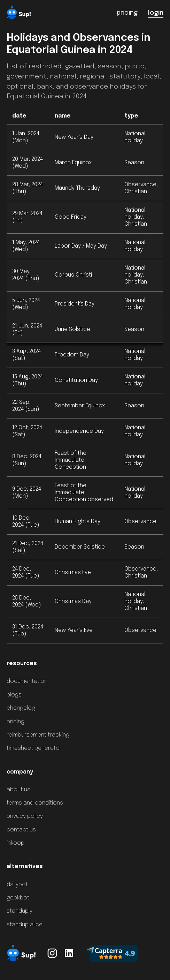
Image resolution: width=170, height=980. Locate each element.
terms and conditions (35, 803)
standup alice (25, 925)
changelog (21, 708)
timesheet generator (34, 748)
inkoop (16, 843)
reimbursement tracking (38, 735)
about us (18, 790)
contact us (21, 830)
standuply (20, 911)
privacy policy (25, 816)
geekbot (18, 898)
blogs (14, 695)
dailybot (17, 885)
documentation (27, 681)
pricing (16, 722)
